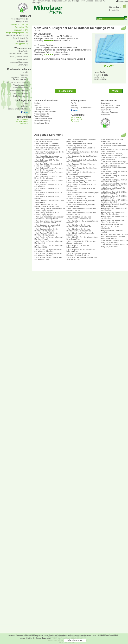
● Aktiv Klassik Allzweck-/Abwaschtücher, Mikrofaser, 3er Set (81, 214)
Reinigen (41, 1)
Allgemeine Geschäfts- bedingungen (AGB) (43, 108)
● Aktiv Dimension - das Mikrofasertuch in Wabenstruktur (49, 202)
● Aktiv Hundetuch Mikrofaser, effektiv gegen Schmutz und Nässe (83, 193)
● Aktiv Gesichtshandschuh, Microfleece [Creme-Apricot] (81, 149)
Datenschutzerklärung (42, 121)
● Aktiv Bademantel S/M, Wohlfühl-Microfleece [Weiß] (47, 161)
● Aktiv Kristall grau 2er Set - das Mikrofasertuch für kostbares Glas (79, 226)
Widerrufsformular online (43, 118)
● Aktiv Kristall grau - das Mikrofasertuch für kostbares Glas (82, 222)
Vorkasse (74, 105)
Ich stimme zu (75, 640)
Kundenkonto (123, 1)
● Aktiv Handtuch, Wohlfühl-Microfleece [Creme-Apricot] (81, 173)
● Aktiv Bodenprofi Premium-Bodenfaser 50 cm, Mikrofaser (49, 181)
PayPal (73, 103)
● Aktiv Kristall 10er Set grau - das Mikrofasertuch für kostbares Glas (79, 218)
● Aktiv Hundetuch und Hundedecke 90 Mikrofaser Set (80, 189)
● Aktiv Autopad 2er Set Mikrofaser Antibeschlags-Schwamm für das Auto (48, 157)
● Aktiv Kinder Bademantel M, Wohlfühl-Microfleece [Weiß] (81, 206)
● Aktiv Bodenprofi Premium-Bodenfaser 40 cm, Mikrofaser (49, 173)
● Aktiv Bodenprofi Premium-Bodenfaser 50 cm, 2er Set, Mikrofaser (49, 177)
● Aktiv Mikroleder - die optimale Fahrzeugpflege (78, 246)
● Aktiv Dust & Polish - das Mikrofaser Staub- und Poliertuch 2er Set (48, 222)
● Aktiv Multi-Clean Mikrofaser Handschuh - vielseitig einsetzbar (82, 258)
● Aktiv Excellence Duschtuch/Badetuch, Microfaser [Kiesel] (49, 238)
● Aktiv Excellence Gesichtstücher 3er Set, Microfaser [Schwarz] (48, 254)
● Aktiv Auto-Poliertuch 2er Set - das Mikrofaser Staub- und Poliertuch (48, 149)
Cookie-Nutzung (42, 638)
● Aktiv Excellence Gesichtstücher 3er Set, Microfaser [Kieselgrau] (48, 250)
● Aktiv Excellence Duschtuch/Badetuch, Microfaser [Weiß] (49, 246)
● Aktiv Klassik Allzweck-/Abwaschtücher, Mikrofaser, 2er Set (81, 210)
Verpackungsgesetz (42, 114)
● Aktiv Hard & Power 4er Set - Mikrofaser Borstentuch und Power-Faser (82, 181)
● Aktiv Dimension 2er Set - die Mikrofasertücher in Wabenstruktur (47, 206)
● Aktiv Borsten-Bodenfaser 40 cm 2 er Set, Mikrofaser (48, 185)
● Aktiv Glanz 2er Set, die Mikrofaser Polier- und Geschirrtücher (82, 161)
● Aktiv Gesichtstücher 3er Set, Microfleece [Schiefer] (82, 157)
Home (34, 1)
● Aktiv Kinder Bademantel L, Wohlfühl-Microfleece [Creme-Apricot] (81, 198)
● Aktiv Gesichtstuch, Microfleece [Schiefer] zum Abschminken (82, 153)
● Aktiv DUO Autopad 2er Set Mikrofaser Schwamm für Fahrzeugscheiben (49, 218)
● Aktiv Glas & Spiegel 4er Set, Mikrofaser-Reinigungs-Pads (82, 169)
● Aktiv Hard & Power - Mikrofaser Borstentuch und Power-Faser (79, 177)
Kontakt (37, 103)
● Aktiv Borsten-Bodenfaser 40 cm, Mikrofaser (47, 189)
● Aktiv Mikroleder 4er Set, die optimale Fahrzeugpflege (81, 250)
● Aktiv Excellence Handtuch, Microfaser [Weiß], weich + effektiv (81, 141)
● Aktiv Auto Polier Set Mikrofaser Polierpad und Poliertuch (46, 141)
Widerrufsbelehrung (42, 116)
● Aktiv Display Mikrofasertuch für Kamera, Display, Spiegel (46, 214)
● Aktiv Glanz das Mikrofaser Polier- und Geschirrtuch (81, 165)
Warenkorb (118, 7)
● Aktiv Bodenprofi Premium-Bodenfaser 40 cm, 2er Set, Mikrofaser (49, 169)
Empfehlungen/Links (42, 123)
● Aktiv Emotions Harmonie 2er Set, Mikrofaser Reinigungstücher (47, 226)
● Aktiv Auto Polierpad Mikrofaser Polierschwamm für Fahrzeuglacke (47, 145)
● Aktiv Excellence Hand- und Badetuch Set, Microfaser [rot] (49, 258)
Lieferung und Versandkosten (45, 112)
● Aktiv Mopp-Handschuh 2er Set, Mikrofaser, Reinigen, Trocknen (79, 254)
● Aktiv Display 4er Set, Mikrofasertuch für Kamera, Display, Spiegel (50, 210)
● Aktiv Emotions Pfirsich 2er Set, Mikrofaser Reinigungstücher (46, 234)
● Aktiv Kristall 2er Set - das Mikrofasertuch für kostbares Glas (82, 238)
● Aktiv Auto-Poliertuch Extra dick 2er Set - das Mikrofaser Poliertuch (49, 153)
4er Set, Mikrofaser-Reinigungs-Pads (85, 1)
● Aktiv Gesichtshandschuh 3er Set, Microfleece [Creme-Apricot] (79, 145)
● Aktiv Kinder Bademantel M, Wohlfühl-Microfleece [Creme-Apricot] (81, 202)
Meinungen (36, 3)
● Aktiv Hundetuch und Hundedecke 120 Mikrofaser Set (81, 185)
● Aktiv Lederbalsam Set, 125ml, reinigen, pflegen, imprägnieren (81, 242)
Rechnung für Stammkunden (81, 108)
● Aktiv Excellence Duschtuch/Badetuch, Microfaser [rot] (49, 242)
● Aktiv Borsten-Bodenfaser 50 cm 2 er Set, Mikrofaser (48, 193)
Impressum (38, 105)
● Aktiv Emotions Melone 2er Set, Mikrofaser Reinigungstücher (46, 230)
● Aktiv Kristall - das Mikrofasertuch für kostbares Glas (80, 234)
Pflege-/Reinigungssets (54, 1)
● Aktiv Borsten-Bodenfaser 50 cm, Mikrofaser (47, 198)
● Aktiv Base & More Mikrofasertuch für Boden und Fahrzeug (48, 165)
